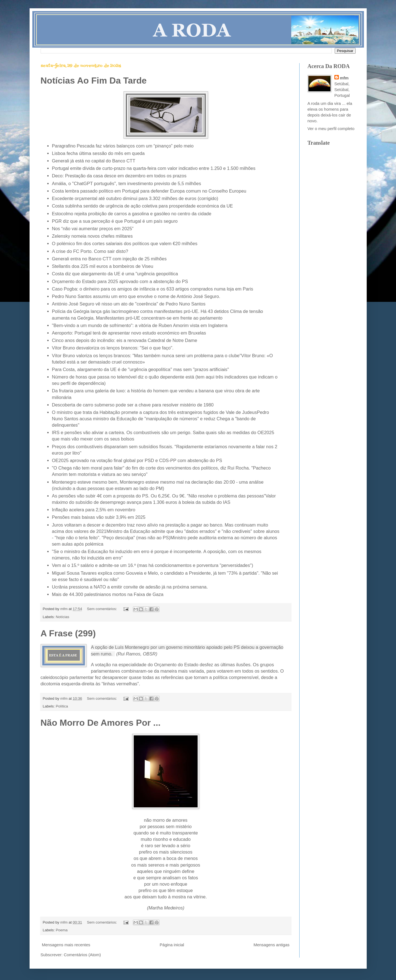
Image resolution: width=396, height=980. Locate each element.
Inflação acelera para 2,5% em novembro (94, 510)
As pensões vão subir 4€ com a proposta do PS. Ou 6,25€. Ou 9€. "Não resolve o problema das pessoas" (159, 496)
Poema (62, 930)
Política (62, 706)
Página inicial (172, 945)
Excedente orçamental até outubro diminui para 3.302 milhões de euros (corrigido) (135, 198)
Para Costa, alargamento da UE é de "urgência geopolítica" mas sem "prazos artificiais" (141, 369)
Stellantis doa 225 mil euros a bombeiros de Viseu (103, 266)
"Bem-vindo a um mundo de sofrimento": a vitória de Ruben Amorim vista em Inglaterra (140, 325)
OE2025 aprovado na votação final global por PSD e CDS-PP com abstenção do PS (137, 460)
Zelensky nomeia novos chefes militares (92, 236)
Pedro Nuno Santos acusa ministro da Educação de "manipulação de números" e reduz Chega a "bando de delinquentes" (161, 419)
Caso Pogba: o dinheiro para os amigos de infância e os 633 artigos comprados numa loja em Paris (153, 289)
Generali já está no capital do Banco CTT (94, 161)
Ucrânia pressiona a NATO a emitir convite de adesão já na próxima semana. (130, 587)
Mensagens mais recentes (66, 945)
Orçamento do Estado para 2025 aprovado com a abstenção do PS (120, 281)
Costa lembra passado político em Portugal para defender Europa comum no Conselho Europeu (149, 191)
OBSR (149, 654)
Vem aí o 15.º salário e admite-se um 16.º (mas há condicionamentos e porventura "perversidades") (153, 565)
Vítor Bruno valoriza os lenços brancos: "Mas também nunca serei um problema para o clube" (147, 356)
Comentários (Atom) (82, 955)
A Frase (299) (68, 633)
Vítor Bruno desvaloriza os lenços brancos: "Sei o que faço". (113, 348)
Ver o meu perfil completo (331, 129)
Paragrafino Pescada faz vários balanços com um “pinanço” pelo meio (123, 146)
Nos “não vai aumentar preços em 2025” (93, 229)
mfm (344, 78)
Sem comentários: (102, 609)
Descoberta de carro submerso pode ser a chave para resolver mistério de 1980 (133, 405)
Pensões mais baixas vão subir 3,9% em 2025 (99, 517)
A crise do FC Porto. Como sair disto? (90, 251)
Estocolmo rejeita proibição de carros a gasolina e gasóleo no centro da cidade (132, 214)
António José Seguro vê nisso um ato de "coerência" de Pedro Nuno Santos (129, 304)
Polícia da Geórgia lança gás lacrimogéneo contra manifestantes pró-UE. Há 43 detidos (140, 311)
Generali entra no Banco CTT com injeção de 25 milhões (109, 259)
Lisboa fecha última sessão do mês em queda (98, 153)
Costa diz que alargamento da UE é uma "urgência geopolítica (115, 274)
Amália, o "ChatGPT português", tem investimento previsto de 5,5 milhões (127, 183)
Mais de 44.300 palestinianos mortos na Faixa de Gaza (108, 594)
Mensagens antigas (271, 945)
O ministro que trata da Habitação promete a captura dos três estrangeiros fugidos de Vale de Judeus (154, 412)
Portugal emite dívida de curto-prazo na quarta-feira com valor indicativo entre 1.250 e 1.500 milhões (154, 168)
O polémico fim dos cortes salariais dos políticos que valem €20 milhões (125, 243)
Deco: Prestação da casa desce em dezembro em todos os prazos (119, 176)
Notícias (63, 617)
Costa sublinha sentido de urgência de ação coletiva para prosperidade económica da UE (142, 206)
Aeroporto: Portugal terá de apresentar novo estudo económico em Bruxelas (129, 333)
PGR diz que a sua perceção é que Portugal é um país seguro (115, 221)
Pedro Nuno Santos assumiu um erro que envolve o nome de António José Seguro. (137, 296)
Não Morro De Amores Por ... (101, 723)
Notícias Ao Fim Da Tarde (94, 81)
